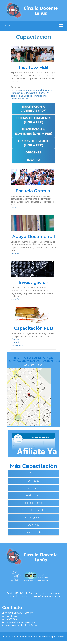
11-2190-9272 (11, 619)
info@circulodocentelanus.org (20, 622)
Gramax (60, 637)
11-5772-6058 (11, 616)
